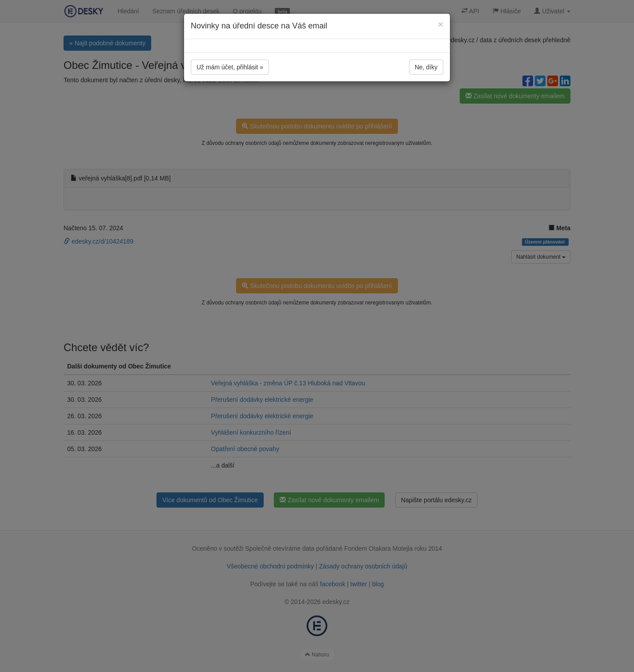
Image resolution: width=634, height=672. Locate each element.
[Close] (441, 24)
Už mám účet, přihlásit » (230, 67)
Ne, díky (426, 67)
